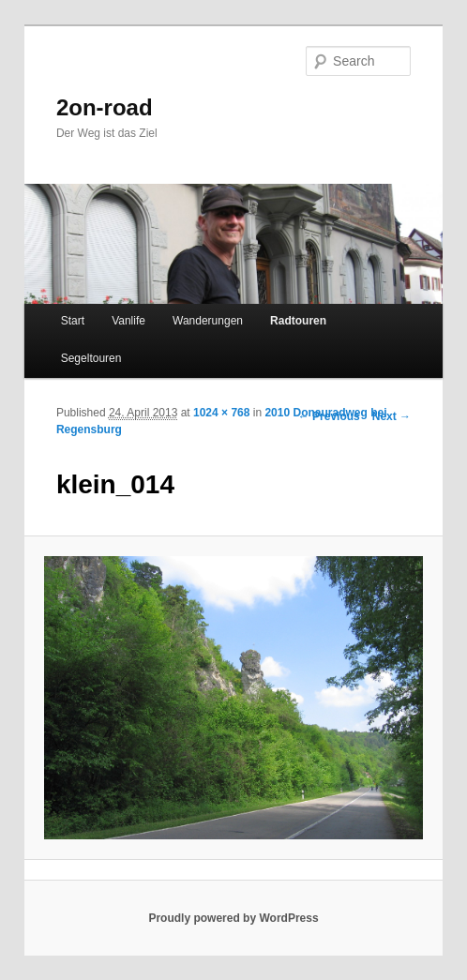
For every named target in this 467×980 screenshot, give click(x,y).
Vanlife (128, 321)
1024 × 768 (221, 413)
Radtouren (298, 321)
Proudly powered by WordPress (233, 918)
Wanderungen (208, 321)
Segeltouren (91, 358)
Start (73, 321)
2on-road (105, 107)
